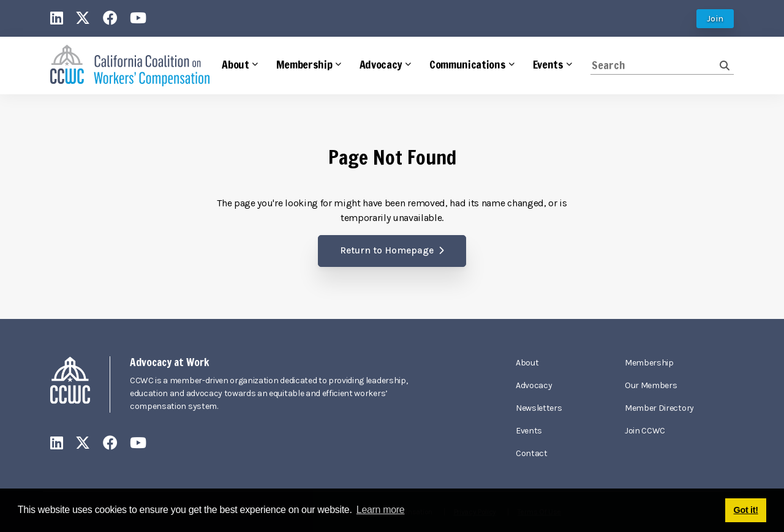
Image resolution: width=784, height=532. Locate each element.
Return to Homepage (387, 250)
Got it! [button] (746, 510)
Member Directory (659, 408)
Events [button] (548, 64)
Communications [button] (468, 64)
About (527, 363)
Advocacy (534, 385)
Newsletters (539, 408)
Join (715, 19)
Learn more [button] (381, 510)
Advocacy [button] (381, 64)
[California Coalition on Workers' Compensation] (130, 66)
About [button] (235, 64)
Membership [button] (304, 64)
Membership (649, 363)
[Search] (655, 65)
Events (529, 431)
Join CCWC (645, 431)
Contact (532, 453)
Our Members (651, 385)
